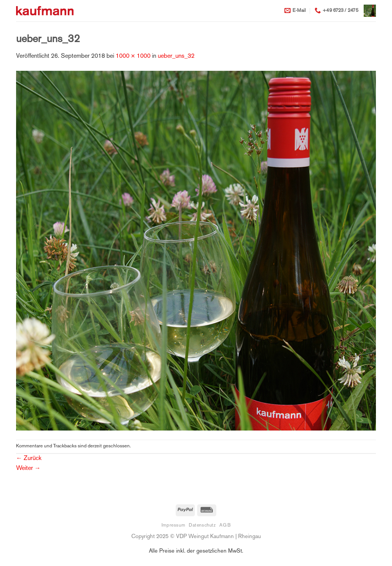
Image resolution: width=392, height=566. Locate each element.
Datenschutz (202, 525)
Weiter (28, 469)
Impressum (173, 525)
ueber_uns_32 (176, 56)
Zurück (29, 459)
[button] (370, 11)
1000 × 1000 (133, 56)
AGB (225, 525)
